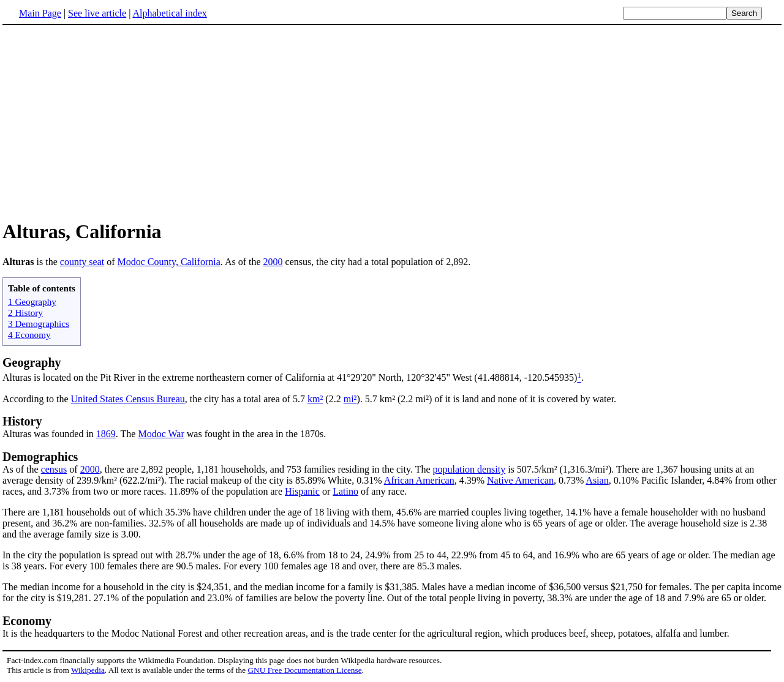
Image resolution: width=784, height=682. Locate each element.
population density (469, 469)
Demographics (40, 457)
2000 (273, 262)
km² (315, 399)
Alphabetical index (169, 13)
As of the (22, 469)
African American (419, 480)
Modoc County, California (169, 262)
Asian (597, 480)
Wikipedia (88, 670)
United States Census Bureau (128, 399)
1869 (106, 434)
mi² (350, 399)
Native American (520, 480)
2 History (25, 313)
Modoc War (161, 434)
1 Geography (32, 302)
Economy (27, 621)
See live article (97, 13)
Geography (32, 362)
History (22, 421)
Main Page (40, 13)
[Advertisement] (392, 122)
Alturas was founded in (49, 434)
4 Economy (29, 335)
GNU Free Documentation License (304, 670)
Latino (345, 491)
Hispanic (302, 491)
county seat (82, 262)
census (54, 469)
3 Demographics (39, 324)
